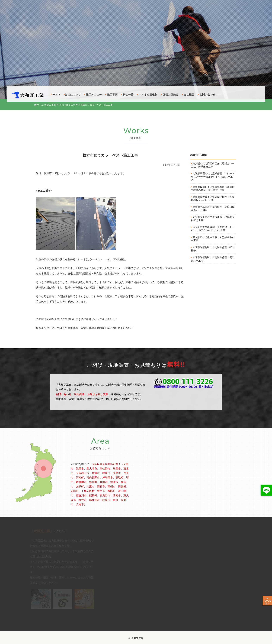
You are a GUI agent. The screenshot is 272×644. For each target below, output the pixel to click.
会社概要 (188, 94)
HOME (55, 94)
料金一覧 (127, 94)
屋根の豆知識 (170, 94)
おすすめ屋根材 (147, 94)
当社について (72, 94)
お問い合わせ (207, 94)
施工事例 (111, 94)
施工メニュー (93, 94)
